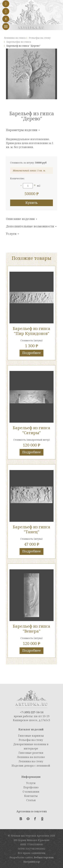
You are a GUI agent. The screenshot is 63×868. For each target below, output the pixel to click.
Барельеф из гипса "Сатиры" (31, 430)
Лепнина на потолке (31, 757)
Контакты (31, 796)
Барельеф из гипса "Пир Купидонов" (31, 331)
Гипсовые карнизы (31, 736)
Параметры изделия (23, 130)
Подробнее (31, 353)
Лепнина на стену (31, 761)
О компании (31, 792)
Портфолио (31, 787)
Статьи (31, 800)
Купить (31, 203)
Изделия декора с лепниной (31, 766)
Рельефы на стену (31, 740)
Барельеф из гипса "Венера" (31, 629)
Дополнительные (31, 226)
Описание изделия (22, 219)
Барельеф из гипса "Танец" (31, 529)
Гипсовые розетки (31, 753)
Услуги (12, 234)
